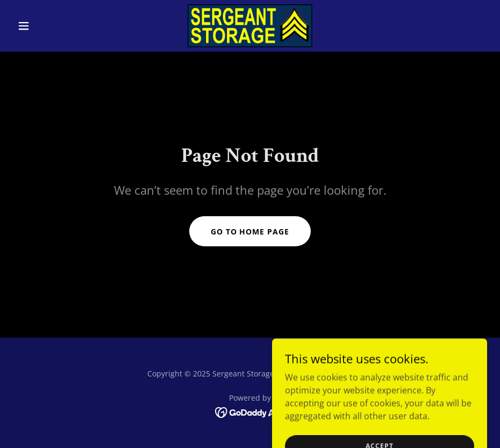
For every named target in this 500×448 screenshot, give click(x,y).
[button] (48, 26)
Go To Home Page (250, 232)
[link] (250, 26)
